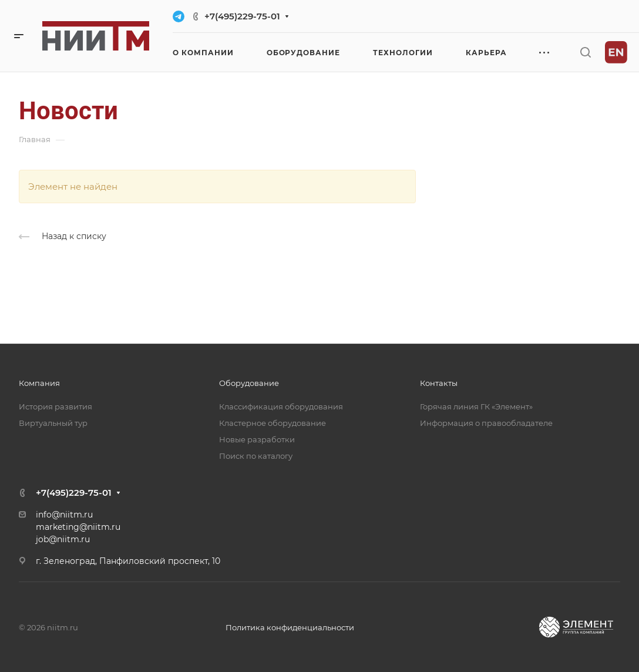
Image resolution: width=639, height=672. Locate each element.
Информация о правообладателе (486, 423)
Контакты (439, 383)
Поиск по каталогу (256, 456)
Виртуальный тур (53, 423)
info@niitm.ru (64, 515)
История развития (56, 406)
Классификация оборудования (281, 406)
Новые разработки (257, 439)
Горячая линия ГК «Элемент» (476, 406)
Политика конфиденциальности (290, 627)
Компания (39, 383)
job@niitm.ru (63, 539)
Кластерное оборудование (273, 423)
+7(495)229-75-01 (242, 16)
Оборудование (249, 383)
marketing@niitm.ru (78, 527)
